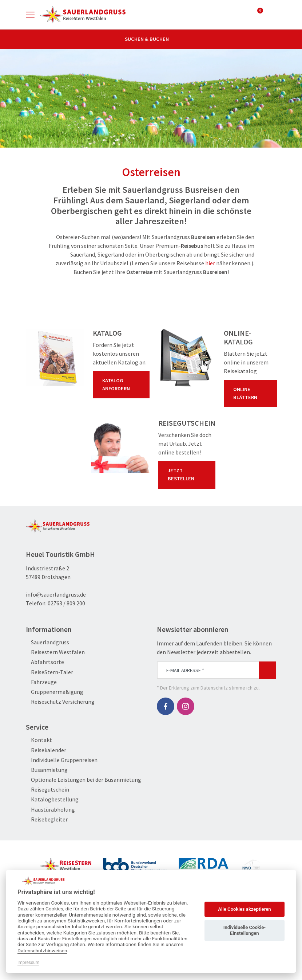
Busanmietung (47, 770)
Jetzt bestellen (188, 475)
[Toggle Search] (272, 15)
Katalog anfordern (123, 384)
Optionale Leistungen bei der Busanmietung (84, 780)
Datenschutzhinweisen (42, 950)
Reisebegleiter (47, 819)
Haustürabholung (50, 810)
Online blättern (252, 393)
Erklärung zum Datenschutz (198, 688)
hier (210, 263)
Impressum (28, 963)
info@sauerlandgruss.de (56, 594)
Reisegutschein (47, 790)
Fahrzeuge (41, 682)
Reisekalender (46, 750)
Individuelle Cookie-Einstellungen (245, 930)
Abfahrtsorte (45, 662)
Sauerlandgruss (47, 642)
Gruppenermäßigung (55, 692)
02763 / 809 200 (66, 603)
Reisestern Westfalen (55, 652)
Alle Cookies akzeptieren (244, 909)
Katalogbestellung (52, 799)
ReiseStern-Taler (49, 672)
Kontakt (39, 740)
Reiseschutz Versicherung (60, 702)
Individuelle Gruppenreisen (62, 760)
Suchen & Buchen (151, 39)
